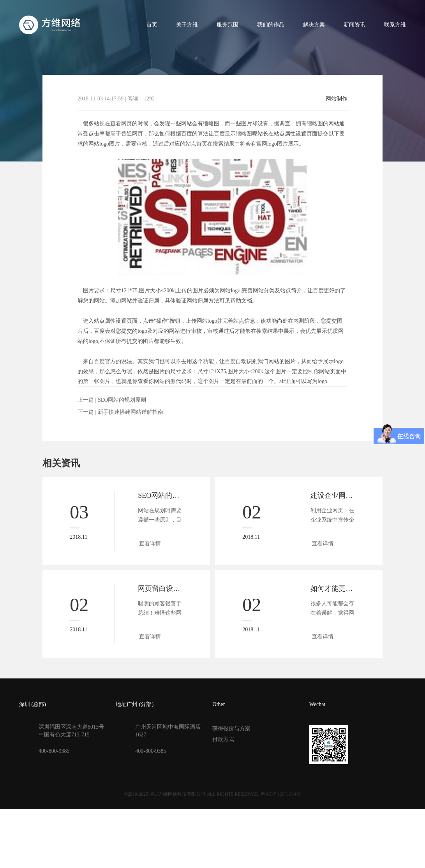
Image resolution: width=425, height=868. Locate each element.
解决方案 (314, 25)
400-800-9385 (54, 751)
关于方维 (187, 25)
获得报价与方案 (231, 728)
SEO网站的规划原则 (122, 400)
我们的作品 (271, 25)
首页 (152, 25)
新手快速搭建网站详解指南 (130, 412)
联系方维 (395, 25)
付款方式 (223, 739)
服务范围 (227, 25)
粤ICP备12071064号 (281, 794)
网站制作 (337, 99)
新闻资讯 (354, 25)
